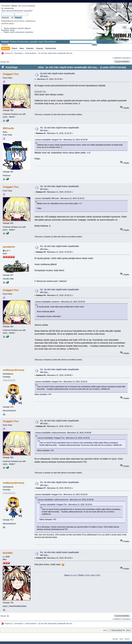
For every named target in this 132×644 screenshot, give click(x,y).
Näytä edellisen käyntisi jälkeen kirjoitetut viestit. (16, 29)
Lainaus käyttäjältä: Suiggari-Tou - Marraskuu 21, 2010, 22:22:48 (61, 140)
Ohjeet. (5, 45)
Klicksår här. (40, 92)
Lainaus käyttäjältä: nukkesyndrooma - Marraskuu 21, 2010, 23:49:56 (63, 433)
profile (84, 575)
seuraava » (127, 58)
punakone (9, 247)
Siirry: (105, 630)
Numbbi (8, 553)
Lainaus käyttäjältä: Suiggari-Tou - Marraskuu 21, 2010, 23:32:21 (61, 382)
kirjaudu (32, 6)
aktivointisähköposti (15, 11)
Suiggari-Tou (11, 74)
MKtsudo (8, 128)
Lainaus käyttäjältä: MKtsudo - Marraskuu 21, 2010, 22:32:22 (60, 198)
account (70, 575)
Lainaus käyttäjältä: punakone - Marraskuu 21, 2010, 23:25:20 (60, 302)
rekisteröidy (9, 8)
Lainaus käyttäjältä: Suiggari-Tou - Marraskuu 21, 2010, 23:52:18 (61, 494)
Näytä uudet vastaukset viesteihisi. (19, 32)
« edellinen (117, 58)
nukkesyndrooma (13, 370)
